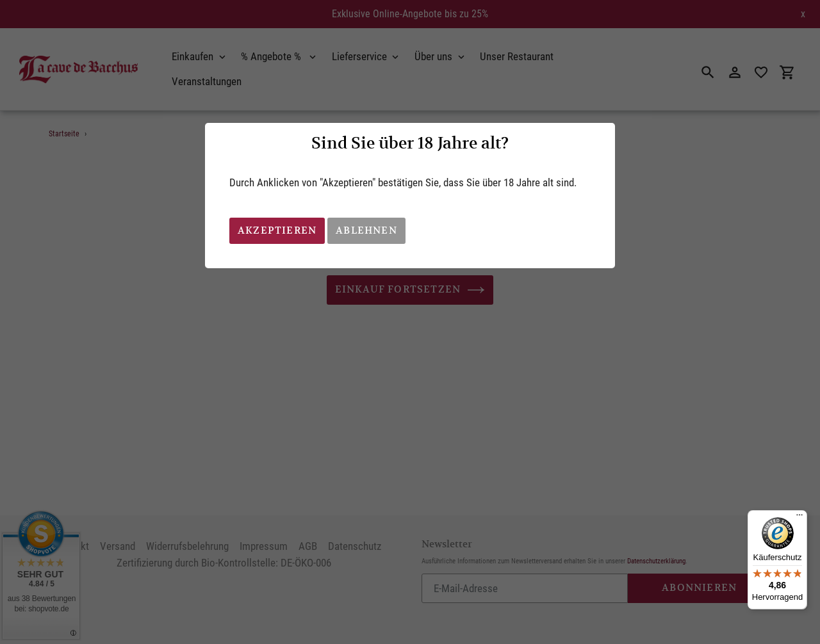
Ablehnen (366, 230)
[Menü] (799, 518)
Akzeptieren (277, 230)
